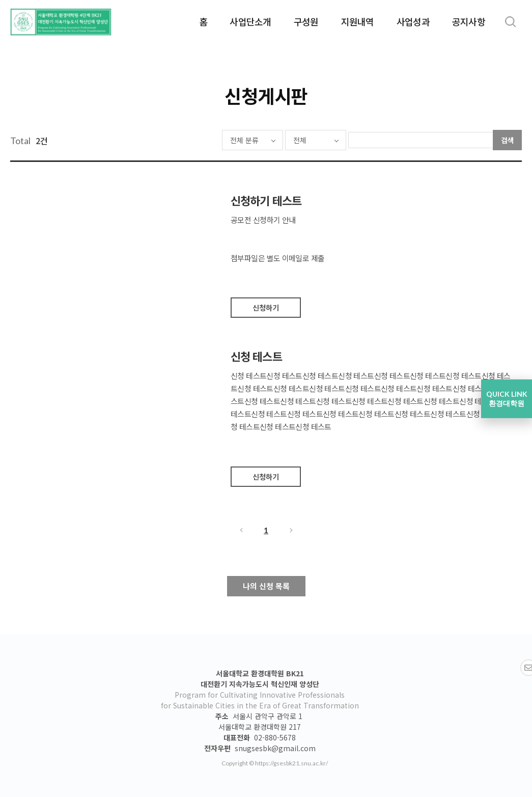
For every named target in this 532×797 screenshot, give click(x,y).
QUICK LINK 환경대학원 (507, 399)
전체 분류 (215, 140)
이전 (241, 530)
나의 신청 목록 (266, 586)
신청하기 (266, 308)
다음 (292, 530)
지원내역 (358, 21)
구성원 (306, 21)
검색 (508, 140)
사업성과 (413, 21)
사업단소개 (250, 21)
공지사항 (469, 21)
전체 (270, 140)
